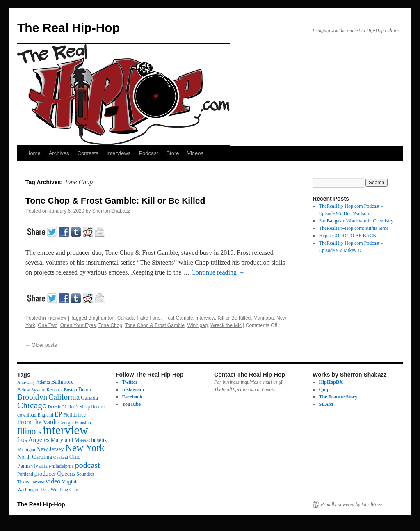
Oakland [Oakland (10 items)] (61, 457)
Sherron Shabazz (111, 211)
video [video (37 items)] (53, 481)
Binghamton (101, 318)
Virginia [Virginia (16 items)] (70, 482)
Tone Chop (110, 325)
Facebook (132, 397)
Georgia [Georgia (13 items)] (66, 423)
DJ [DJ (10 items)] (64, 407)
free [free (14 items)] (82, 415)
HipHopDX (331, 382)
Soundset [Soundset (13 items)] (85, 474)
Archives (59, 153)
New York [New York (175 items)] (85, 448)
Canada (126, 318)
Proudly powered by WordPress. (352, 504)
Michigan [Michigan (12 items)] (26, 449)
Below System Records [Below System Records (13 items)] (40, 390)
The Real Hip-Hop (68, 28)
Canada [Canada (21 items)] (89, 398)
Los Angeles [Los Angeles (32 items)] (33, 440)
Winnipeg (198, 325)
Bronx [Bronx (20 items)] (85, 390)
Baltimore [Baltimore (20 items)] (63, 382)
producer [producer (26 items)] (45, 474)
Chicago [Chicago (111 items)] (32, 405)
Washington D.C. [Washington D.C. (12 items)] (33, 490)
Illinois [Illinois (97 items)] (29, 431)
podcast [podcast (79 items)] (88, 465)
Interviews (119, 153)
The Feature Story (338, 397)
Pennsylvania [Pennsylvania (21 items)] (32, 466)
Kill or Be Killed (234, 318)
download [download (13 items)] (27, 415)
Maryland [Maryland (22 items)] (62, 440)
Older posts (41, 345)
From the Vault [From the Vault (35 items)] (37, 422)
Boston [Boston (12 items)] (70, 390)
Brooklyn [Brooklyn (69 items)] (32, 397)
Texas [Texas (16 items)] (23, 482)
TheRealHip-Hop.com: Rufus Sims (354, 228)
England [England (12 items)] (46, 415)
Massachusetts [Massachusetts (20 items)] (90, 440)
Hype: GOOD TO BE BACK (348, 236)
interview (57, 318)
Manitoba (264, 318)
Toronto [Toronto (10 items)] (37, 482)
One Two (48, 325)
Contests (88, 153)
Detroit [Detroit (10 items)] (54, 407)
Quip (324, 389)
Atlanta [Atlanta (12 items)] (43, 382)
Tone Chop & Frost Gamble (154, 325)
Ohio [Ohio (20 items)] (75, 457)
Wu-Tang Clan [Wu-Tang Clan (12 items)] (65, 490)
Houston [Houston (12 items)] (83, 423)
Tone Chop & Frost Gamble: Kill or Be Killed (115, 200)
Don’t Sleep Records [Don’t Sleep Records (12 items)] (87, 407)
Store (172, 153)
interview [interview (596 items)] (65, 430)
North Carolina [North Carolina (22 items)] (35, 457)
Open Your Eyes (78, 325)
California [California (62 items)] (64, 397)
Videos (195, 153)
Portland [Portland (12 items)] (25, 474)
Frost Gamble (178, 318)
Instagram (133, 389)
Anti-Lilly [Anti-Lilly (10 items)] (26, 382)
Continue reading (218, 272)
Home (33, 153)
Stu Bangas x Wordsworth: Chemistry (356, 221)
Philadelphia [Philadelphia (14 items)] (61, 466)
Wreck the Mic (226, 325)
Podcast (148, 153)
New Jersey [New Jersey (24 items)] (50, 449)
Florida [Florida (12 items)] (70, 415)
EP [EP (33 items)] (58, 414)
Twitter (130, 382)
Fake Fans (149, 318)
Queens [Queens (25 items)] (66, 474)
